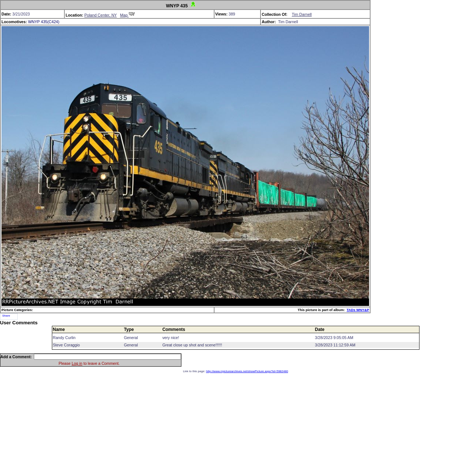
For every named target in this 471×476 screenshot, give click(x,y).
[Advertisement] (235, 424)
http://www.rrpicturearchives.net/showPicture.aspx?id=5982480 (247, 371)
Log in (77, 363)
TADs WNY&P (358, 310)
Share (6, 316)
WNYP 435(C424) (44, 22)
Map (127, 15)
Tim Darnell (302, 14)
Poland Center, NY (100, 15)
